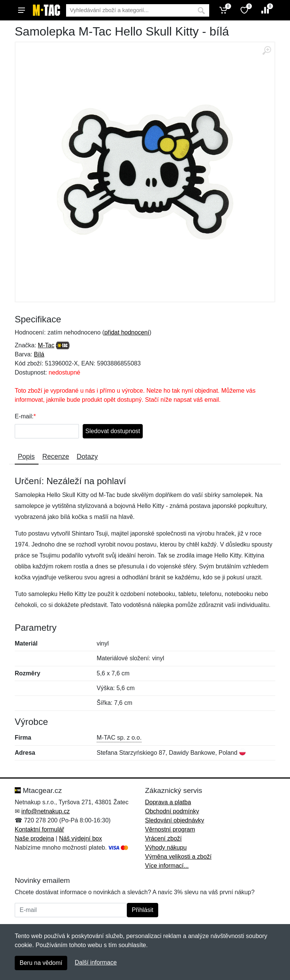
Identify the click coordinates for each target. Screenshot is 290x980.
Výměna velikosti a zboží (178, 857)
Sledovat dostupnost (113, 431)
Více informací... (167, 866)
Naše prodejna (34, 838)
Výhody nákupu (166, 848)
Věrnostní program (170, 829)
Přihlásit (143, 910)
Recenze (56, 457)
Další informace (96, 962)
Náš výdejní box (80, 838)
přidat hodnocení (127, 332)
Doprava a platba (168, 802)
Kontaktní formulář (39, 829)
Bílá (39, 354)
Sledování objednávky (175, 820)
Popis (26, 457)
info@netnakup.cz (45, 811)
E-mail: (24, 416)
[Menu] (22, 10)
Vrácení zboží (163, 838)
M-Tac (46, 345)
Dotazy (87, 457)
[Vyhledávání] (130, 10)
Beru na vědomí (41, 963)
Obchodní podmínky (172, 811)
